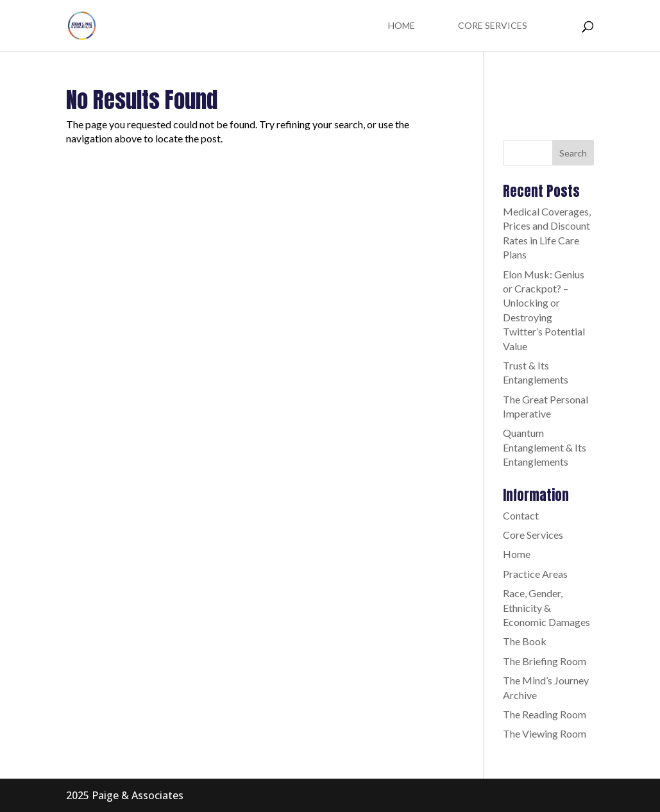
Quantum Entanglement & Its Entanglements (545, 447)
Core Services (493, 26)
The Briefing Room (545, 661)
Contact (521, 515)
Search (573, 153)
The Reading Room (545, 714)
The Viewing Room (545, 733)
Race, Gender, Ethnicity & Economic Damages (546, 607)
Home (402, 26)
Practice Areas (535, 574)
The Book (525, 641)
